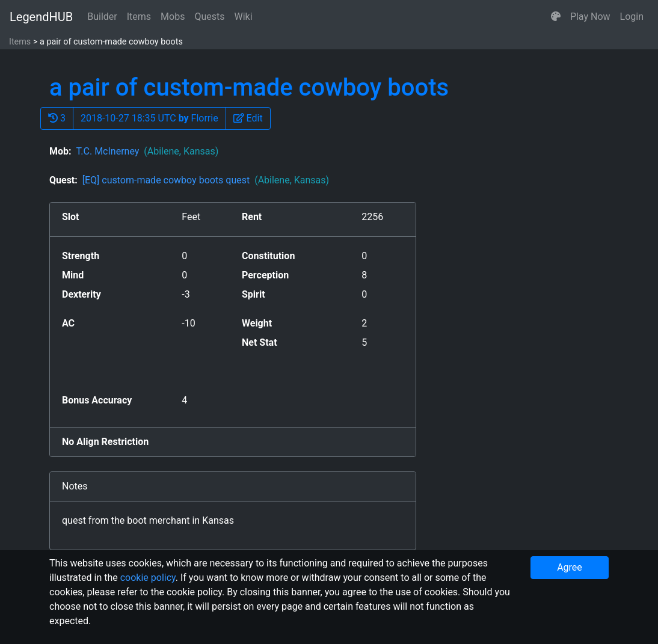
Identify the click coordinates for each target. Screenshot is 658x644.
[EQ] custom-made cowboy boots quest (206, 180)
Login (632, 17)
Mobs (173, 17)
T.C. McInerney (147, 151)
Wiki (244, 17)
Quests (209, 17)
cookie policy (148, 578)
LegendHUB (41, 17)
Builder (102, 17)
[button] (556, 17)
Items (139, 17)
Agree (570, 567)
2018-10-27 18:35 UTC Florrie (149, 118)
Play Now (590, 17)
